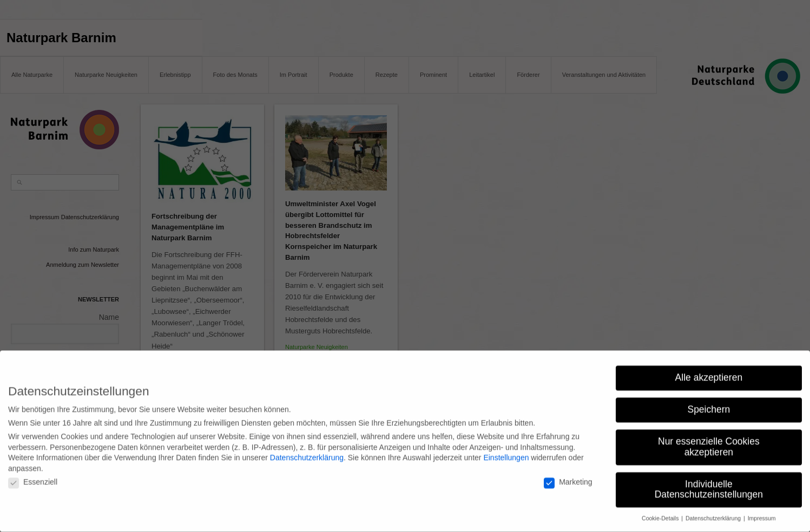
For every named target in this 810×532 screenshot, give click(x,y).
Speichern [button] (709, 405)
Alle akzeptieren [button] (709, 373)
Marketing (568, 477)
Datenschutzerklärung (307, 452)
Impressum (762, 514)
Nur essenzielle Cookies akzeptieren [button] (709, 442)
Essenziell (33, 477)
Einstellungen (506, 452)
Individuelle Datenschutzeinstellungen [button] (709, 484)
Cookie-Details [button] (661, 514)
